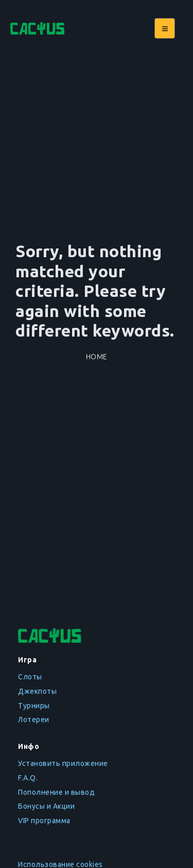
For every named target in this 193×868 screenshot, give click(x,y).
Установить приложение (63, 763)
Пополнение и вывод (56, 792)
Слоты (30, 677)
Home (97, 357)
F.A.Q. (28, 778)
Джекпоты (37, 691)
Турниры (34, 706)
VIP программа (44, 821)
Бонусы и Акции (46, 806)
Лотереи (34, 720)
